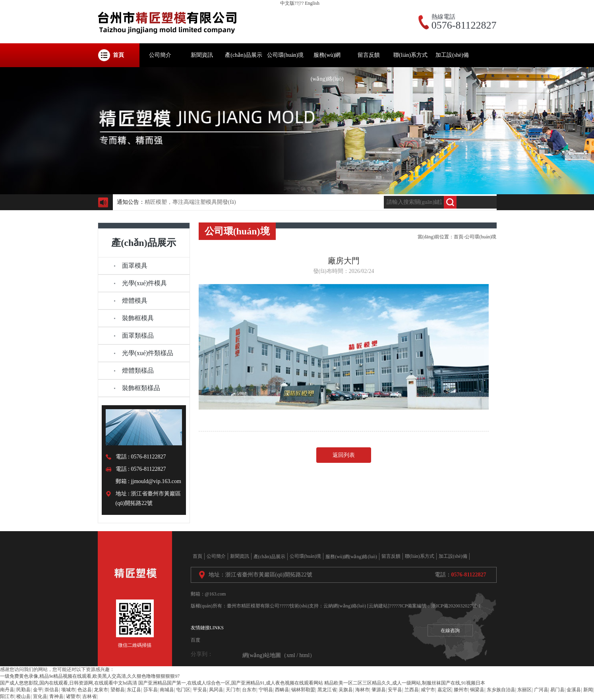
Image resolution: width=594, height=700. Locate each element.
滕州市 (461, 690)
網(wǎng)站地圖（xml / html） (279, 655)
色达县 (85, 690)
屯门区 (183, 690)
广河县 (541, 690)
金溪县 (574, 690)
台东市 (249, 690)
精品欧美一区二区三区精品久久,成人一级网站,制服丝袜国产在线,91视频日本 (405, 683)
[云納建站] (378, 606)
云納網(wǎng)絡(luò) (345, 606)
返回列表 (344, 455)
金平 (38, 690)
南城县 (167, 690)
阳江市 (7, 696)
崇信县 (52, 690)
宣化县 (40, 696)
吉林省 (89, 696)
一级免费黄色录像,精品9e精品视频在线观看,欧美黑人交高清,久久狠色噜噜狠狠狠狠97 (90, 676)
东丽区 (524, 690)
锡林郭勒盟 (303, 690)
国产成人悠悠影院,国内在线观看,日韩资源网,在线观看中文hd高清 (69, 683)
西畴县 (282, 690)
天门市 (233, 690)
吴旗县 (346, 690)
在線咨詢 (450, 630)
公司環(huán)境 (481, 237)
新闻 (588, 690)
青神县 (56, 696)
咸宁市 (428, 690)
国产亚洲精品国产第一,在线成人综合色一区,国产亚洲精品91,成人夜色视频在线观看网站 (231, 683)
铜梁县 (477, 690)
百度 (195, 640)
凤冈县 (216, 690)
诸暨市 (73, 696)
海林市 (362, 690)
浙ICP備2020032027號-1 (456, 606)
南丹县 (7, 690)
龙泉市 (101, 690)
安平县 (395, 690)
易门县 (557, 690)
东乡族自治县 (501, 690)
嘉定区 (445, 690)
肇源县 (379, 690)
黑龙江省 (327, 690)
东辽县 (134, 690)
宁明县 (266, 690)
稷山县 (23, 696)
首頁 (459, 237)
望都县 (118, 690)
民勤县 (23, 690)
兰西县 (412, 690)
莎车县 (151, 690)
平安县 (200, 690)
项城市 (68, 690)
